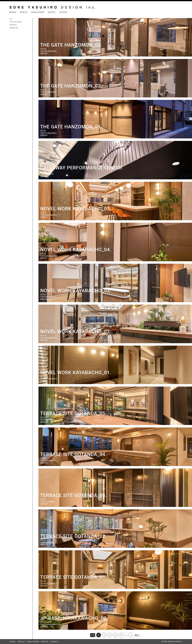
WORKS (13, 12)
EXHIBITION (14, 28)
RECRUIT (52, 12)
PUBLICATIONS (38, 12)
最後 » (137, 635)
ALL (11, 19)
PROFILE (24, 12)
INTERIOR (13, 25)
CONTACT (64, 12)
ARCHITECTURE (16, 22)
